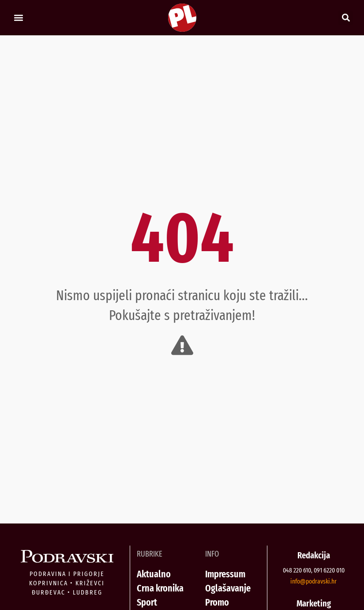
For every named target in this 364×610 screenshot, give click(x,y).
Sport (147, 602)
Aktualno (154, 574)
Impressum (225, 574)
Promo (217, 602)
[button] (18, 18)
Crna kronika (160, 588)
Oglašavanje (228, 588)
